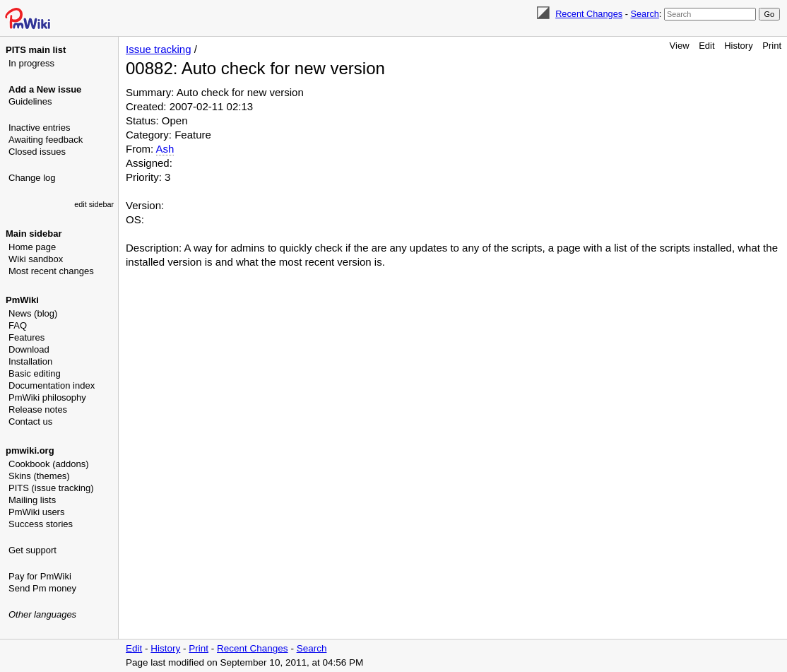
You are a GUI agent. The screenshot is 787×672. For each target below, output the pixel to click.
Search (644, 14)
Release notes (38, 409)
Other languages (42, 614)
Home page (32, 247)
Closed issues (37, 152)
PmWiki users (36, 512)
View (680, 46)
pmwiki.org (30, 450)
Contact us (30, 422)
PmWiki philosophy (47, 397)
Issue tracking (159, 49)
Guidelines (30, 101)
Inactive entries (39, 128)
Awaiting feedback (46, 140)
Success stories (41, 524)
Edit (706, 46)
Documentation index (52, 385)
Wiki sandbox (36, 259)
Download (29, 349)
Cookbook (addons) (48, 464)
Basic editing (35, 373)
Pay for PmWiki (40, 576)
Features (26, 337)
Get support (32, 550)
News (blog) (33, 313)
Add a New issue (45, 89)
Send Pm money (42, 588)
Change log (32, 178)
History (738, 46)
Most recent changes (51, 271)
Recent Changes (589, 14)
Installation (30, 361)
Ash (165, 149)
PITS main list (36, 50)
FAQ (18, 325)
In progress (31, 63)
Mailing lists (32, 500)
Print (772, 46)
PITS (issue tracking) (51, 488)
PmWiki (22, 300)
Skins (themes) (39, 476)
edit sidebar (94, 204)
